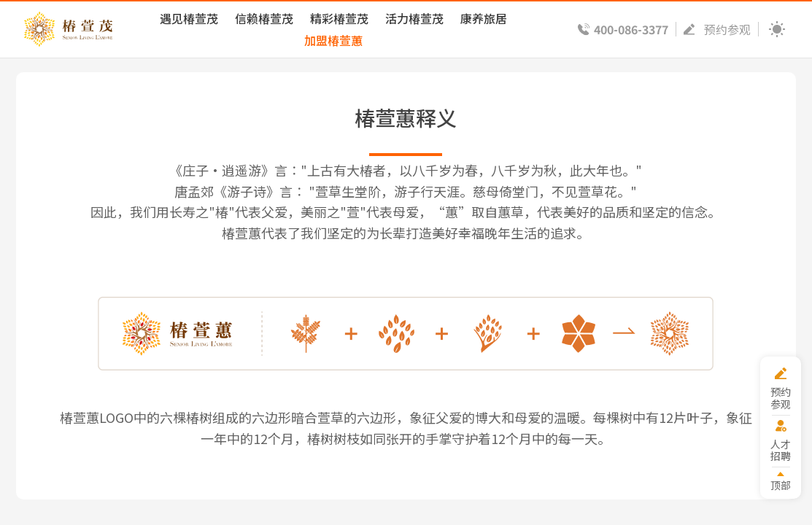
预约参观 (727, 29)
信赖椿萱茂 (264, 18)
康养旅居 (484, 18)
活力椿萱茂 (414, 18)
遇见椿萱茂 (189, 18)
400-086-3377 (631, 29)
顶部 (781, 485)
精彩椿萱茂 (339, 18)
